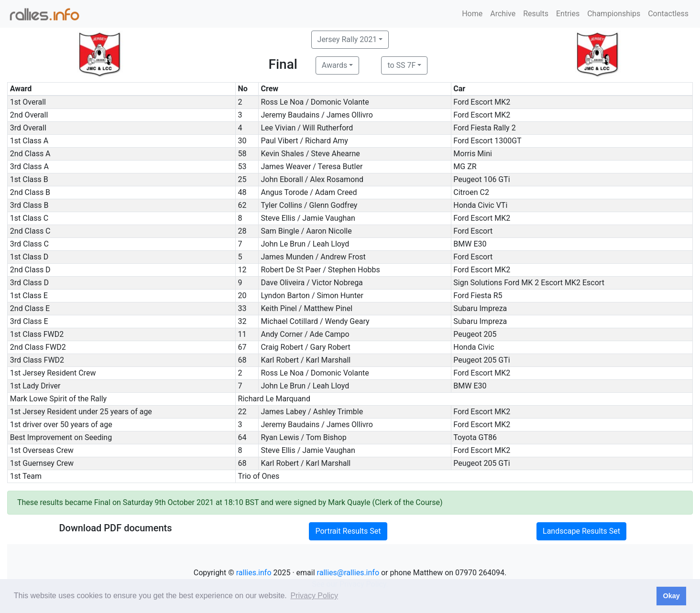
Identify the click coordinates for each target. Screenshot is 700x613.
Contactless (668, 14)
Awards (334, 65)
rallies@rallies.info (348, 573)
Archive (503, 14)
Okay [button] (671, 596)
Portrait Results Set (348, 531)
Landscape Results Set (581, 531)
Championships (614, 14)
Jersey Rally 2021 (347, 39)
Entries (568, 14)
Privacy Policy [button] (314, 596)
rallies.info (254, 573)
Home (472, 14)
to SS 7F (401, 65)
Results (536, 14)
